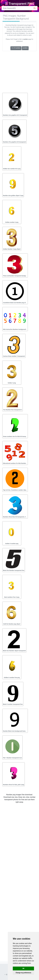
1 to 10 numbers (16, 48)
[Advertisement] (19, 71)
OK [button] (23, 968)
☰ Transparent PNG (20, 4)
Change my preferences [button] (23, 973)
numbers (25, 48)
